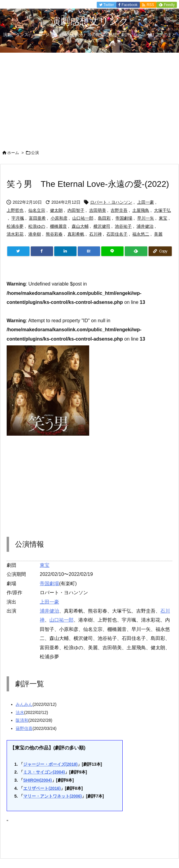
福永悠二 (141, 234)
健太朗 (56, 210)
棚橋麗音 (58, 226)
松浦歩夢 (15, 226)
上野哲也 (15, 210)
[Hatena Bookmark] (89, 251)
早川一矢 (146, 218)
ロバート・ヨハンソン (111, 202)
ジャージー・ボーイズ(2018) (50, 764)
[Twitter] (18, 251)
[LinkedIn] (65, 251)
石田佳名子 (117, 234)
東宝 (163, 218)
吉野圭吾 (119, 210)
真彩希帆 (76, 234)
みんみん (24, 704)
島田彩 (104, 218)
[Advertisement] (89, 98)
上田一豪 (146, 202)
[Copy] (160, 251)
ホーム (13, 153)
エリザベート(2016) (42, 788)
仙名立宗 (37, 210)
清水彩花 (15, 234)
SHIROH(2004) (38, 780)
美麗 (158, 234)
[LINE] (112, 251)
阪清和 (22, 720)
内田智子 (76, 210)
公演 (35, 153)
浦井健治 (145, 226)
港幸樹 (35, 234)
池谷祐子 (123, 226)
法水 (20, 712)
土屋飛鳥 (141, 210)
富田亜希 (37, 218)
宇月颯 (18, 218)
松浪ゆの (37, 226)
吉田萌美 (98, 210)
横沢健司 (102, 226)
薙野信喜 (24, 728)
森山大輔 (80, 226)
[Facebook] (42, 251)
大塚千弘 (162, 210)
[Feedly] (136, 251)
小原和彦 (59, 218)
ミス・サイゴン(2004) (44, 772)
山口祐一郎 (83, 218)
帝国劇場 (124, 218)
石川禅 (96, 234)
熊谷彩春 (54, 234)
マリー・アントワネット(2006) (52, 796)
